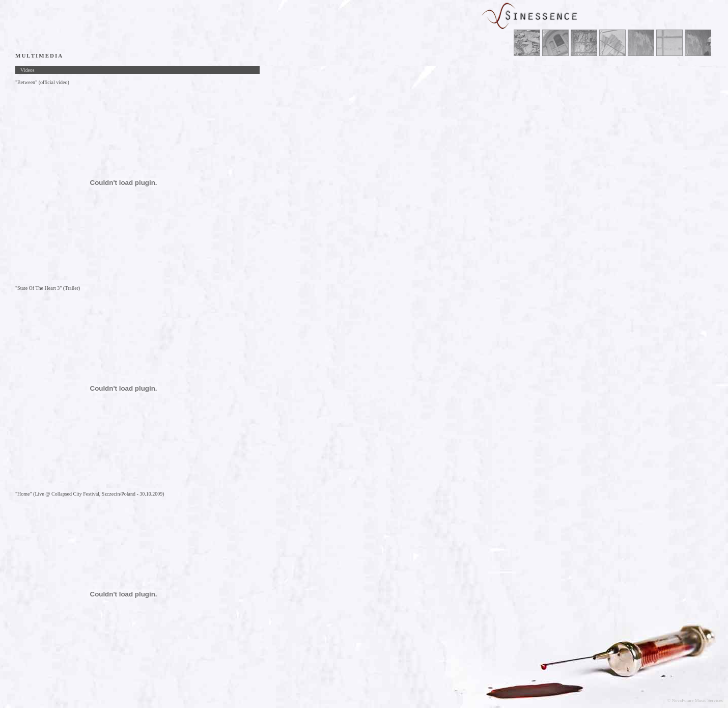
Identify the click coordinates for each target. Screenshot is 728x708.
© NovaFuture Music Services (695, 700)
